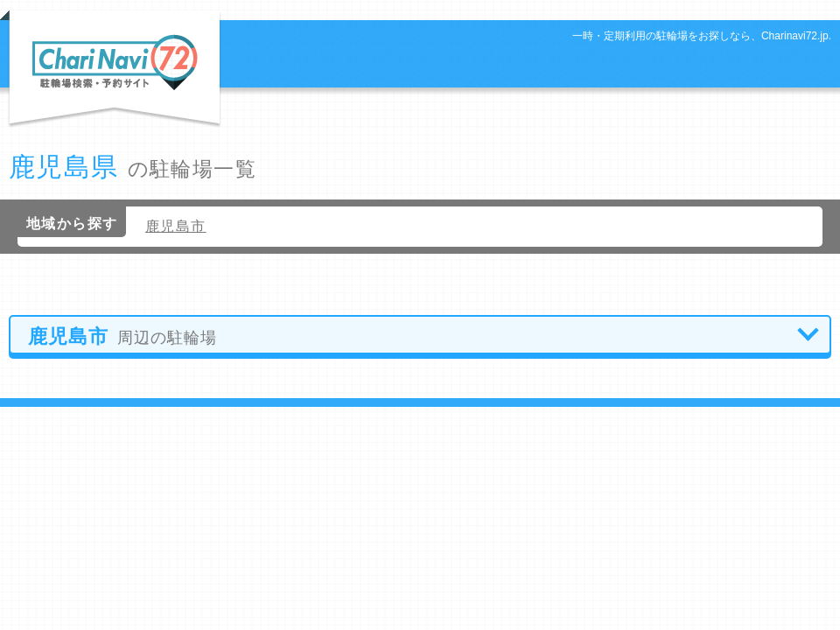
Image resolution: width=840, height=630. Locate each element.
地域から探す (72, 224)
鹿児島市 (176, 226)
